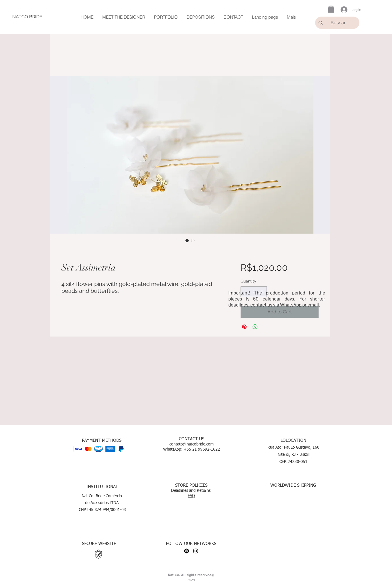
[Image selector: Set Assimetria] (187, 240)
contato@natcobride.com (192, 444)
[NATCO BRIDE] (27, 17)
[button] (331, 9)
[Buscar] (339, 23)
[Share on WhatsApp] (255, 327)
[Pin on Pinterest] (244, 327)
